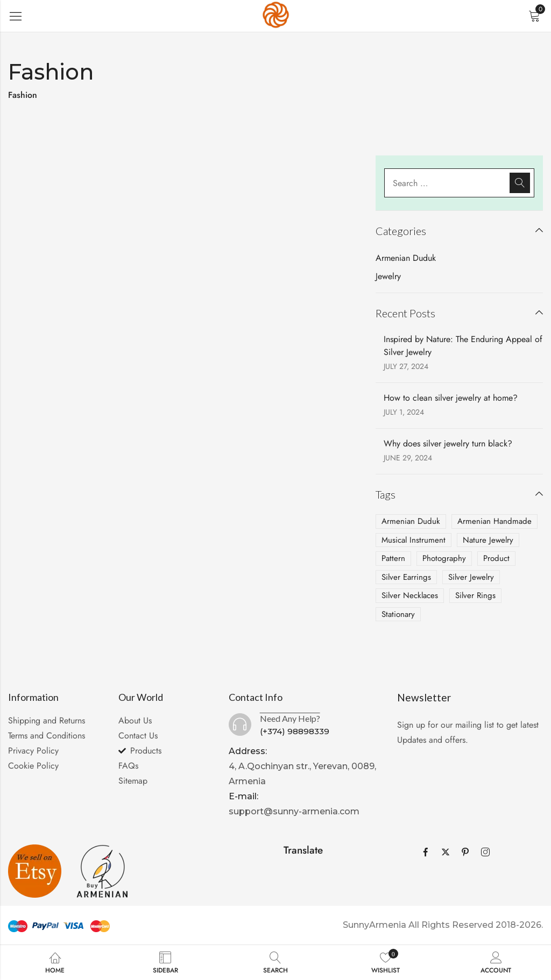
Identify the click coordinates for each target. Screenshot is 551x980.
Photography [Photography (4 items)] (444, 558)
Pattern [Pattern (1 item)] (393, 558)
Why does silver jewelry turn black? (448, 443)
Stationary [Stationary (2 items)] (398, 614)
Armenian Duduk (406, 258)
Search (520, 183)
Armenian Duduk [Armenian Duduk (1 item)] (411, 521)
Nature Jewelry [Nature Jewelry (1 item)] (488, 540)
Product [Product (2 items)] (496, 558)
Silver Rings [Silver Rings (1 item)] (475, 595)
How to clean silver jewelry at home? (451, 398)
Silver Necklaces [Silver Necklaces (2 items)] (410, 595)
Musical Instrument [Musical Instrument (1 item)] (414, 540)
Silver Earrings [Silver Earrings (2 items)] (406, 577)
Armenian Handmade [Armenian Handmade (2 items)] (495, 521)
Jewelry (388, 276)
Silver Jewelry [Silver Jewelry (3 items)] (471, 577)
